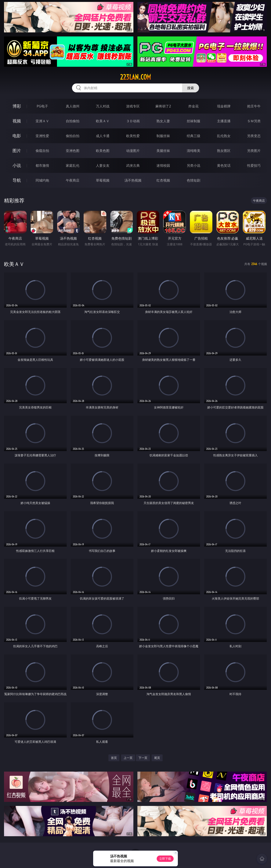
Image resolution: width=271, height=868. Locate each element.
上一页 (128, 758)
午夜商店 (73, 180)
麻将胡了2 (163, 106)
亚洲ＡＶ (42, 121)
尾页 (157, 758)
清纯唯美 (194, 151)
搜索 (191, 88)
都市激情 (42, 165)
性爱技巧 (254, 165)
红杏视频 (163, 180)
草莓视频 (103, 180)
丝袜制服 (194, 121)
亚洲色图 (73, 151)
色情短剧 (194, 180)
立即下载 (165, 859)
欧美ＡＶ (103, 121)
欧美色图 (103, 151)
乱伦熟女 (224, 136)
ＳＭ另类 (254, 121)
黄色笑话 (224, 165)
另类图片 (254, 151)
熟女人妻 (163, 121)
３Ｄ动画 (133, 121)
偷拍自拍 (73, 136)
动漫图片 (133, 151)
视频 (17, 121)
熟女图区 (224, 151)
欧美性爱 (133, 136)
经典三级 (194, 136)
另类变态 (254, 136)
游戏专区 (133, 106)
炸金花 (194, 106)
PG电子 (42, 106)
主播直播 (224, 121)
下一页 (143, 758)
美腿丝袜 (163, 151)
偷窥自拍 (42, 151)
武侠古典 (133, 165)
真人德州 (73, 106)
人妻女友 (103, 165)
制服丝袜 (163, 136)
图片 (17, 151)
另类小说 (194, 165)
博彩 (17, 106)
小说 (17, 165)
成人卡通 (103, 136)
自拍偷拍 (73, 121)
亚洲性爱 (42, 136)
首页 (114, 758)
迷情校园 (163, 165)
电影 (17, 136)
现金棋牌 (224, 106)
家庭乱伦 (73, 165)
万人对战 (103, 106)
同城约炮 (42, 180)
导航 (17, 180)
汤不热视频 (133, 180)
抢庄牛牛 (254, 106)
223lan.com (135, 77)
